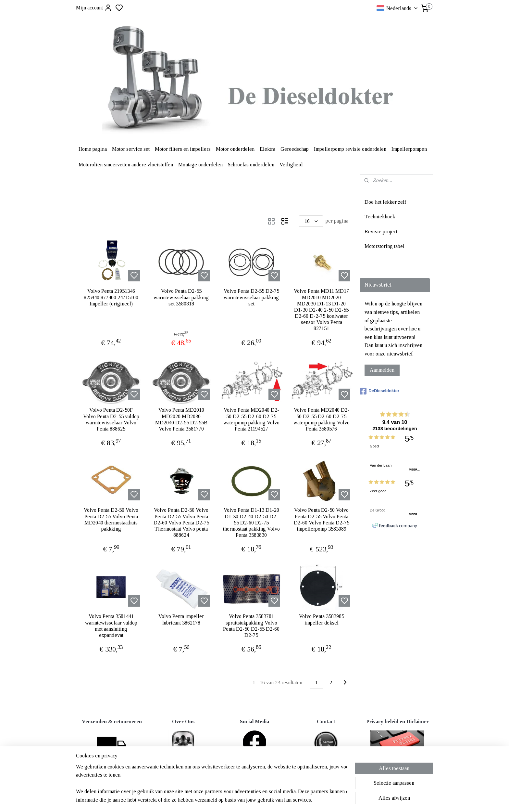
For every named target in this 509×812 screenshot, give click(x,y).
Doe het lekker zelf (385, 202)
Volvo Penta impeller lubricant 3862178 (181, 619)
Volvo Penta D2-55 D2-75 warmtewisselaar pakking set (251, 297)
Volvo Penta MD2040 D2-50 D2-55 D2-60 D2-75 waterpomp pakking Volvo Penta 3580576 (322, 419)
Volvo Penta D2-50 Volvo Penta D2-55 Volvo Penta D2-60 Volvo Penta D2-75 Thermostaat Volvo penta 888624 (181, 522)
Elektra (267, 149)
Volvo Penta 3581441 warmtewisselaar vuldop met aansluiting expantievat (111, 626)
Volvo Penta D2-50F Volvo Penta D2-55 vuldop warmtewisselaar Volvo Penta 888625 (111, 419)
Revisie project (381, 232)
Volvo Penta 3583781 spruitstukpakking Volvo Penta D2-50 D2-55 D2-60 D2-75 (251, 626)
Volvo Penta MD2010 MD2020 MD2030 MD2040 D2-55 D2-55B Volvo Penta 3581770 (181, 419)
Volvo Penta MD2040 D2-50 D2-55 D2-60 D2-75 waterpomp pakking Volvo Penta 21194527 (251, 419)
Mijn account (94, 8)
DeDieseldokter (379, 391)
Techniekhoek (380, 217)
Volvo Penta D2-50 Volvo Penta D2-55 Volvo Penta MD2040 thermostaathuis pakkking (111, 519)
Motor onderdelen (235, 149)
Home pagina (93, 149)
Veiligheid (291, 165)
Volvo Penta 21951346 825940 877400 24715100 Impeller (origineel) (111, 297)
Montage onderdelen (200, 165)
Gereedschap (295, 149)
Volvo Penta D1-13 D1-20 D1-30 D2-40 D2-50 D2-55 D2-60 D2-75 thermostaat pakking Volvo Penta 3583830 (251, 522)
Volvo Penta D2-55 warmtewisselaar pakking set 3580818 (181, 297)
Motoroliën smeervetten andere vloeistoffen (126, 165)
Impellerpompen (409, 149)
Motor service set (131, 149)
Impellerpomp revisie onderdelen (350, 149)
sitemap (276, 785)
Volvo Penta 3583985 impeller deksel (322, 619)
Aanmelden (382, 370)
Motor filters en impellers (183, 149)
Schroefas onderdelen (251, 165)
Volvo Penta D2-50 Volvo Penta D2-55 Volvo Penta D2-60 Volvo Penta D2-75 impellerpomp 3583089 (322, 519)
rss (286, 785)
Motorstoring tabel (385, 246)
